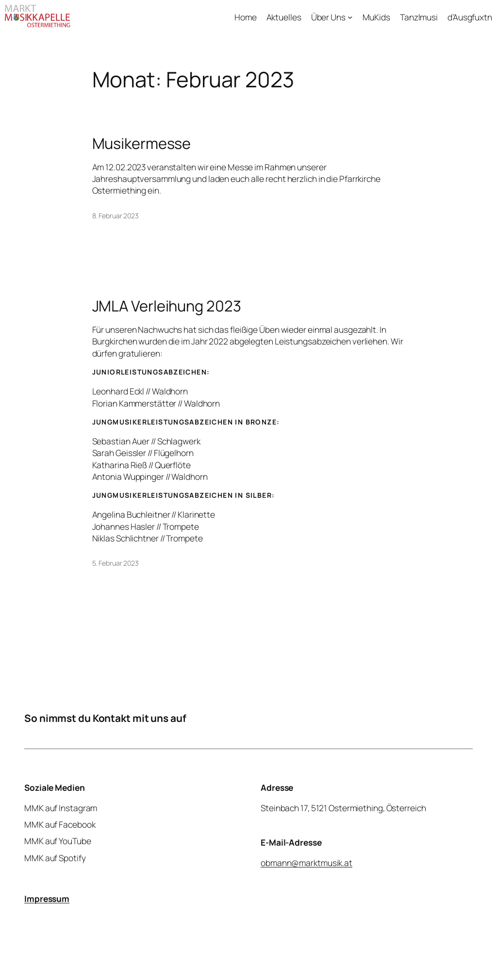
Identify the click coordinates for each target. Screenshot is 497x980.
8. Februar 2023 (116, 216)
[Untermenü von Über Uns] (350, 16)
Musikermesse (142, 143)
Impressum (47, 898)
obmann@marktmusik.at (306, 862)
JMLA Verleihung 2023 (167, 306)
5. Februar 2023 (116, 563)
